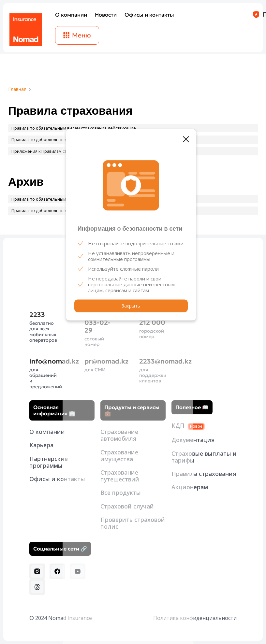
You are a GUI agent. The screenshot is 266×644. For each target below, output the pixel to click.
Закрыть (131, 306)
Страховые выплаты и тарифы (204, 457)
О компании (47, 432)
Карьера (41, 445)
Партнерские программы (49, 462)
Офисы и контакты (57, 479)
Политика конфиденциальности (195, 618)
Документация (193, 440)
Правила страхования (204, 474)
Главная (17, 89)
